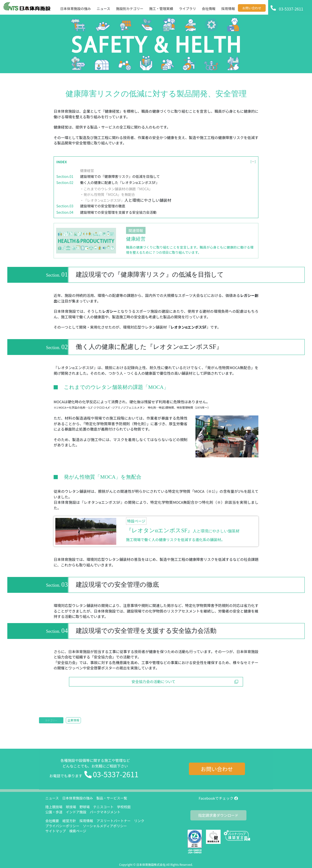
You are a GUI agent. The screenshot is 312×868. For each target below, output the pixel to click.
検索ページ (78, 831)
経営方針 (69, 821)
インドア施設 (76, 812)
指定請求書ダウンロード (218, 815)
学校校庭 (124, 807)
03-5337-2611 (116, 774)
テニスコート (103, 807)
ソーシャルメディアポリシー (105, 826)
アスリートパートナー (114, 821)
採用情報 (86, 821)
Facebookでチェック (218, 798)
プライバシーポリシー (62, 826)
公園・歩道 (54, 812)
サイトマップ (56, 831)
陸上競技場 (54, 807)
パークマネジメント (105, 812)
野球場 (85, 807)
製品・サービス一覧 (112, 798)
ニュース (52, 798)
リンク (139, 821)
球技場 (71, 807)
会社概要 (52, 821)
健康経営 (87, 170)
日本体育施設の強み (78, 798)
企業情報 (73, 720)
